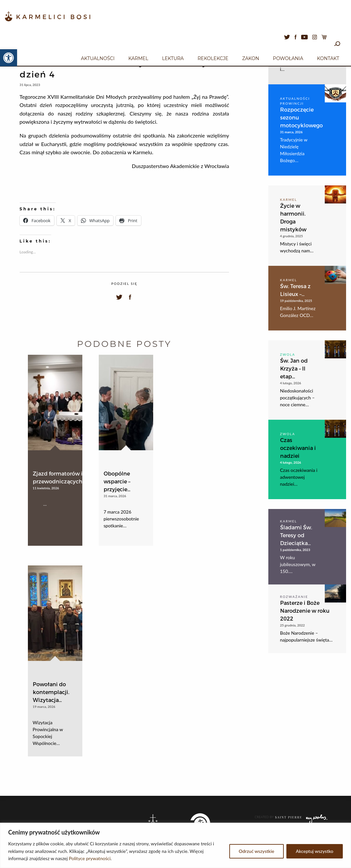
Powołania (288, 58)
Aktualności (98, 58)
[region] (175, 845)
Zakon (251, 58)
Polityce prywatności (90, 858)
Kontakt (328, 58)
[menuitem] (98, 57)
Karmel (138, 58)
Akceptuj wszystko (315, 851)
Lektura (173, 58)
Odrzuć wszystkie (257, 851)
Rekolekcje (213, 58)
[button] (9, 58)
